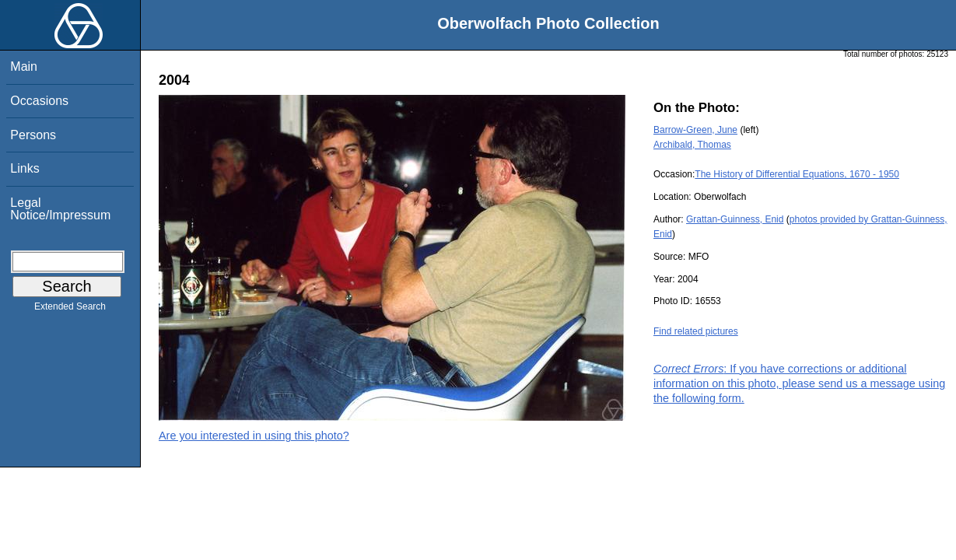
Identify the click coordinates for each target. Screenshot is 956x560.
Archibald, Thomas (692, 145)
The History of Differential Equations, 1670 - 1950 (797, 174)
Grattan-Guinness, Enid (735, 219)
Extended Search (70, 310)
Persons (33, 135)
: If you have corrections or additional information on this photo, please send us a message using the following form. (799, 383)
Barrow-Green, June (695, 130)
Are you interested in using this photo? (254, 436)
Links (25, 168)
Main (24, 66)
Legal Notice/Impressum (60, 209)
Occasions (39, 101)
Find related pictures (696, 331)
